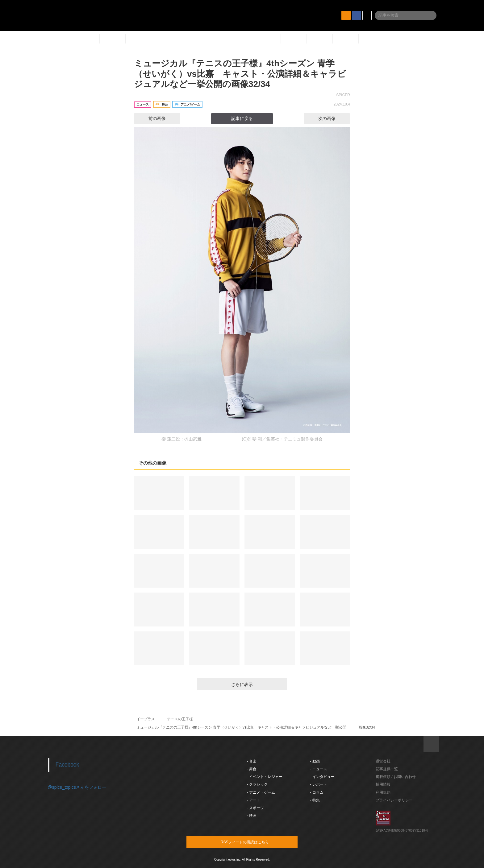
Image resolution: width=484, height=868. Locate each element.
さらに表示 (242, 684)
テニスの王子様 (180, 719)
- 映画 (252, 816)
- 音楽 (252, 761)
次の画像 (332, 118)
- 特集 (315, 800)
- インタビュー (322, 777)
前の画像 (152, 118)
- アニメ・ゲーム (261, 792)
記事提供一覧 (387, 769)
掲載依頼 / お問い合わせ (396, 777)
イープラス (146, 719)
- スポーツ (255, 808)
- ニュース (319, 769)
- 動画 (315, 761)
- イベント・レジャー (265, 777)
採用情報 (383, 784)
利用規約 (383, 792)
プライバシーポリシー (394, 800)
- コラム (317, 792)
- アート (254, 800)
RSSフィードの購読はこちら (254, 842)
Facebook (67, 765)
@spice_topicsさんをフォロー (77, 787)
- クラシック (257, 784)
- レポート (319, 784)
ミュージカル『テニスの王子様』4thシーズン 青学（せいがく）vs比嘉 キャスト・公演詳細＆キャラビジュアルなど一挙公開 (241, 727)
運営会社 (383, 761)
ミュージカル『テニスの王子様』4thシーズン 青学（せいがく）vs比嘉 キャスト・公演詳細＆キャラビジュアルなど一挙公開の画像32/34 (240, 74)
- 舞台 (252, 769)
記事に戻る (242, 118)
